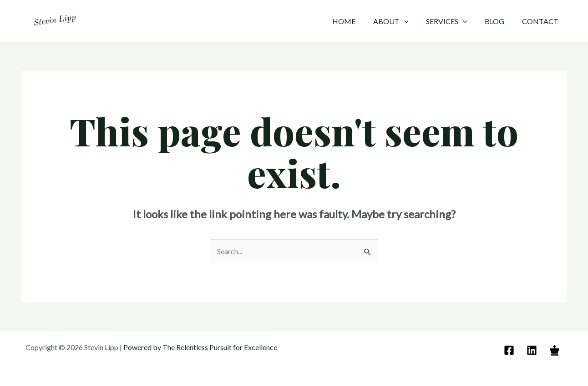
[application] (415, 21)
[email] (510, 350)
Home (357, 21)
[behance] (556, 350)
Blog (499, 21)
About (401, 21)
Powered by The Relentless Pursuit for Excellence (201, 347)
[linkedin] (533, 350)
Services (454, 21)
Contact (542, 21)
